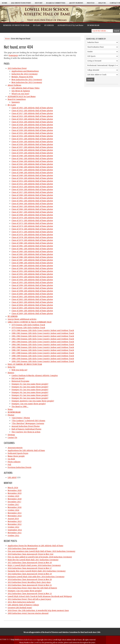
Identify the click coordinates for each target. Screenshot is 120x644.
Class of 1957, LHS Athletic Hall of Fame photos (32, 192)
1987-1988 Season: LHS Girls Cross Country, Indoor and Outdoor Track (43, 353)
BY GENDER (49, 25)
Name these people (16, 456)
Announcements (15, 448)
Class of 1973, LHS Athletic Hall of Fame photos (32, 226)
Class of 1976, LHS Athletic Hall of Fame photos (32, 235)
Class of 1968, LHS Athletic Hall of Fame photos (32, 215)
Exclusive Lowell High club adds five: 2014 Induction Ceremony (36, 577)
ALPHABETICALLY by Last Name (70, 25)
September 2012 (15, 530)
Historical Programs (20, 381)
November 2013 (15, 521)
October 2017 (13, 504)
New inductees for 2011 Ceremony (27, 80)
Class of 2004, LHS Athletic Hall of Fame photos (32, 305)
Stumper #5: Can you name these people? (30, 395)
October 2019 (13, 496)
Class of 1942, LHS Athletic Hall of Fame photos (32, 158)
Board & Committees (55, 4)
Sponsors (16, 102)
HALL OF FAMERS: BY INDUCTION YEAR (25, 364)
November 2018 (15, 499)
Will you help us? (19, 370)
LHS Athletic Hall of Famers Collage (23, 605)
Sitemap (11, 435)
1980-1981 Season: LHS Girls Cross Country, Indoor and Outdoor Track (43, 333)
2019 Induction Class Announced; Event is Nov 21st (30, 554)
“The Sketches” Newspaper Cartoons (28, 423)
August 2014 (13, 519)
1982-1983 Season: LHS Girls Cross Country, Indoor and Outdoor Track (43, 339)
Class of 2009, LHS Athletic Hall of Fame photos (32, 313)
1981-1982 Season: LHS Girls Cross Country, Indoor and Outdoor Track (43, 336)
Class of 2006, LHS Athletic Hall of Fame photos (32, 311)
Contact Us (12, 437)
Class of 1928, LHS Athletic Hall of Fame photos (32, 125)
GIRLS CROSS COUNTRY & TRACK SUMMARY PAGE (30, 322)
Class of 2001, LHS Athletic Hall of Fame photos (32, 297)
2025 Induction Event (20, 4)
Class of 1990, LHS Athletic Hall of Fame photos (32, 268)
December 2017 (14, 502)
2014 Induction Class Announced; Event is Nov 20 (30, 579)
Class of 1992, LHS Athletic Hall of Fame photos (32, 274)
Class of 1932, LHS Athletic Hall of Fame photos (32, 136)
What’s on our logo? (20, 94)
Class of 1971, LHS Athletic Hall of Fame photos (32, 220)
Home (5, 3)
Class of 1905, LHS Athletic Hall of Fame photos (32, 108)
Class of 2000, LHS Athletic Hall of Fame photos (32, 294)
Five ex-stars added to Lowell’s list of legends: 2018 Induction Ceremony (40, 557)
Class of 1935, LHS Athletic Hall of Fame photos (32, 139)
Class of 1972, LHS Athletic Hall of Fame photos (32, 223)
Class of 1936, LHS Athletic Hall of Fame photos (32, 142)
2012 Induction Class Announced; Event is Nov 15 (30, 594)
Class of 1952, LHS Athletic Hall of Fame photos (32, 184)
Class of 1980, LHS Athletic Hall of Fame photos (32, 243)
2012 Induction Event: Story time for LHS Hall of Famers (32, 588)
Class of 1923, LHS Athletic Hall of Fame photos (32, 119)
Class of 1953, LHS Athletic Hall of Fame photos (32, 187)
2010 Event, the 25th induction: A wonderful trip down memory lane (38, 610)
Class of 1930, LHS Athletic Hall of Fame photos (32, 130)
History (38, 4)
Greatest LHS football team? (20, 608)
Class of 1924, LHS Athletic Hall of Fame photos (32, 122)
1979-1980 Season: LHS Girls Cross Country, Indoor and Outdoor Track (43, 330)
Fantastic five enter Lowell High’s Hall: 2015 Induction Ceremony (37, 571)
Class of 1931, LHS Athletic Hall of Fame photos (32, 133)
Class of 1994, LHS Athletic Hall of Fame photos (32, 280)
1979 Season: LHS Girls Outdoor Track (28, 325)
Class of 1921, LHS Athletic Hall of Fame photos (32, 116)
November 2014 (15, 516)
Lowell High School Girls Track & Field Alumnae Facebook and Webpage (40, 596)
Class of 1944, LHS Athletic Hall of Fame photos (32, 161)
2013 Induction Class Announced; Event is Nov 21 (30, 585)
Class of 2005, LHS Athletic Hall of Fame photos (32, 308)
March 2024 (13, 488)
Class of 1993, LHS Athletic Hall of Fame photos (32, 277)
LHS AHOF (12, 477)
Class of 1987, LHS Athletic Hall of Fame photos (32, 260)
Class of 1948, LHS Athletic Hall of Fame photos (32, 173)
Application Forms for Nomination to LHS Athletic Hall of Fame (35, 546)
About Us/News (75, 4)
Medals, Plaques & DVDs (22, 77)
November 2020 (15, 490)
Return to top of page (10, 640)
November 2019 (15, 493)
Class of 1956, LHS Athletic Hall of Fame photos (32, 189)
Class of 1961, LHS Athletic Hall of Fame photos (32, 198)
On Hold (11, 459)
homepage (13, 55)
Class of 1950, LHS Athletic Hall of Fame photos (32, 178)
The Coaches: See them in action (26, 432)
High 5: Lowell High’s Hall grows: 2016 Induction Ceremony (34, 565)
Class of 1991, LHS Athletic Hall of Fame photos (32, 271)
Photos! (90, 4)
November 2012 (15, 524)
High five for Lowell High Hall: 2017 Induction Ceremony (33, 560)
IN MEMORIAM (93, 25)
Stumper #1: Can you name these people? (30, 384)
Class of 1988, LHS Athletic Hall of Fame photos (32, 263)
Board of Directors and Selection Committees (61, 632)
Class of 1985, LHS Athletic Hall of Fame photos (32, 254)
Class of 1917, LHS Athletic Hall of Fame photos (32, 113)
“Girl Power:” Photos (21, 418)
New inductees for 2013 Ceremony (27, 82)
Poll (9, 465)
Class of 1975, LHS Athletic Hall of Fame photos (32, 232)
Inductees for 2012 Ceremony (25, 74)
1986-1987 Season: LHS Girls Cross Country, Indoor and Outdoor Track (43, 350)
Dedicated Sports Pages (18, 453)
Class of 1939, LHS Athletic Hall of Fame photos (32, 153)
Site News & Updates (21, 91)
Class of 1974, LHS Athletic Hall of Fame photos (32, 229)
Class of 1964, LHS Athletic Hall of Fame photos (32, 204)
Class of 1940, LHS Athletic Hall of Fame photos (32, 156)
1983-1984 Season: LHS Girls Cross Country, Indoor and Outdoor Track (43, 342)
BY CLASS (37, 25)
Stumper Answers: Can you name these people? (33, 401)
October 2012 (13, 527)
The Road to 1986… (20, 406)
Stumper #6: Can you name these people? (30, 398)
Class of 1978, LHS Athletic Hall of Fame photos (32, 237)
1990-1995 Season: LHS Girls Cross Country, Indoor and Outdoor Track (43, 361)
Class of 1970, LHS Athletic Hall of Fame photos (32, 218)
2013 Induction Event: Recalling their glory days (29, 582)
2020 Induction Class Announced (22, 548)
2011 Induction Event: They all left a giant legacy (29, 599)
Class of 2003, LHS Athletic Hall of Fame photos (32, 302)
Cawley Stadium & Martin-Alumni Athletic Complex (35, 375)
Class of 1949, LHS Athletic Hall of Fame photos (32, 175)
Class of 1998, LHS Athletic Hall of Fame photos (32, 291)
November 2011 (15, 533)
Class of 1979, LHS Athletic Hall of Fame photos (32, 240)
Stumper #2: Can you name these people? (30, 387)
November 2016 (15, 507)
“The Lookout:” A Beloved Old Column (28, 421)
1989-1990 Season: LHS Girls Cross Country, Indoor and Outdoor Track (43, 359)
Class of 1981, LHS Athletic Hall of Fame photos (32, 246)
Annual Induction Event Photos (26, 426)
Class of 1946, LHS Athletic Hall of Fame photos (32, 167)
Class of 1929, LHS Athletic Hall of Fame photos (32, 127)
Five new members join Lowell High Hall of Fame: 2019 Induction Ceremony (41, 551)
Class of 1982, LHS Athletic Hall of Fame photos (32, 249)
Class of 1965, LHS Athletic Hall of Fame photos (32, 206)
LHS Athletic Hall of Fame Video (25, 88)
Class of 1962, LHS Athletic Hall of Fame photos (32, 201)
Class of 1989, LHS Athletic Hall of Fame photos (32, 266)
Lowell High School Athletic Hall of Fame (26, 14)
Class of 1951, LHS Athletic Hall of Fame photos (32, 181)
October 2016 (13, 510)
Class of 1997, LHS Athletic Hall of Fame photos (32, 288)
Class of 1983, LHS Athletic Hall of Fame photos (32, 251)
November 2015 (15, 513)
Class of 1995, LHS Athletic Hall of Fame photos (32, 282)
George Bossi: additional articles (22, 319)
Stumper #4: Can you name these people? (30, 392)
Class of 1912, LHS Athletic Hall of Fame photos (32, 111)
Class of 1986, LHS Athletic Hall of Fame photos (32, 257)
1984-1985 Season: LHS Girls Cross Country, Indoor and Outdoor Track (43, 344)
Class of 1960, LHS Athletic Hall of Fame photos (32, 195)
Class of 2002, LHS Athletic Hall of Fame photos (32, 299)
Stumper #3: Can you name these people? (30, 390)
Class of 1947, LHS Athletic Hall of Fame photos (32, 170)
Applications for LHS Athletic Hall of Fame (26, 450)
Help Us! (101, 4)
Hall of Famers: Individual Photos (26, 429)
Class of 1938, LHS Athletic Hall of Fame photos (32, 150)
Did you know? (18, 378)
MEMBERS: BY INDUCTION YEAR (16, 25)
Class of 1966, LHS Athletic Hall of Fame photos (32, 209)
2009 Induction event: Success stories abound (28, 613)
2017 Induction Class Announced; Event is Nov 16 (30, 563)
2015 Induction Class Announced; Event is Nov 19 (30, 574)
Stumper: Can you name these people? (29, 404)
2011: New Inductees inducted (21, 602)
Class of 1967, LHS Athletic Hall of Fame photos (32, 212)
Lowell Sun (38, 643)
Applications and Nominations (25, 71)
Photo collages (14, 462)
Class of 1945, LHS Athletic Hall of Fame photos (32, 164)
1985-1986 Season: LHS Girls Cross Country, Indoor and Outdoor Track (43, 347)
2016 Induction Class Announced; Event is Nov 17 (30, 568)
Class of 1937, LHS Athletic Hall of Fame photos (32, 147)
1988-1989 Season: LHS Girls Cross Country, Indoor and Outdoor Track (43, 356)
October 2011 (13, 535)
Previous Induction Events (19, 467)
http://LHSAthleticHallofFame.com (24, 640)
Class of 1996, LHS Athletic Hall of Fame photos (32, 285)
